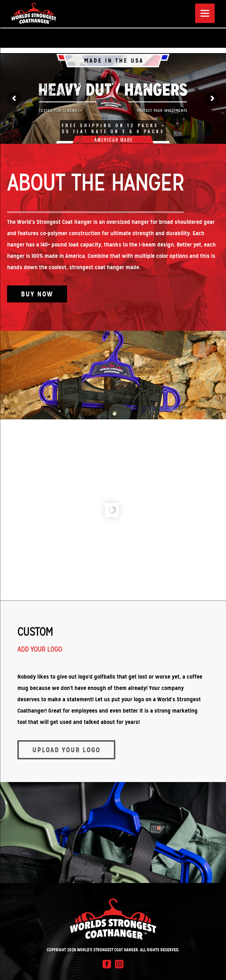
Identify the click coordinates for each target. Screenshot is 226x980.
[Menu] (205, 13)
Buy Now (37, 294)
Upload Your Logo (66, 750)
